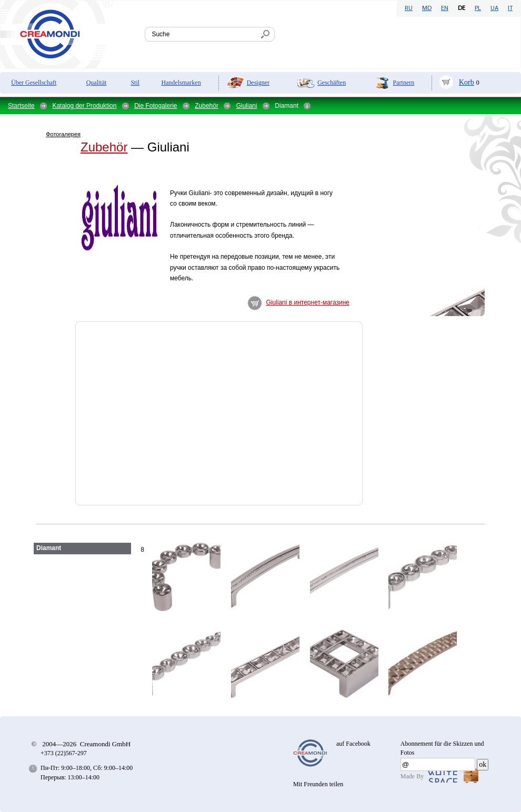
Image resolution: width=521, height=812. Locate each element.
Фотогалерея (63, 134)
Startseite (21, 106)
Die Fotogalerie (156, 106)
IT (510, 8)
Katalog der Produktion (84, 106)
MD (427, 8)
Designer (258, 83)
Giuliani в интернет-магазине (308, 302)
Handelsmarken (181, 83)
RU (409, 8)
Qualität (97, 83)
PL (478, 8)
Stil (135, 83)
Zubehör (207, 106)
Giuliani (247, 106)
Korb (467, 82)
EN (445, 8)
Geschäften (332, 83)
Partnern (404, 83)
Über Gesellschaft (34, 83)
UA (494, 8)
